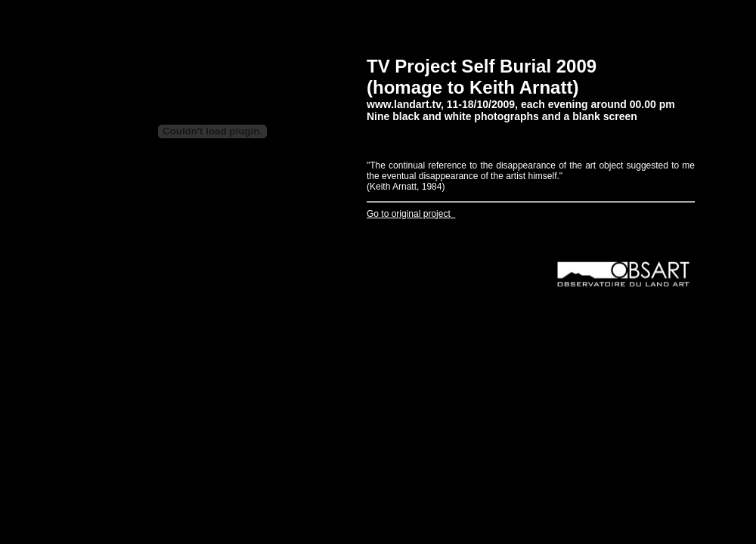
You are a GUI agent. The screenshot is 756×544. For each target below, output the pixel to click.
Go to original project (409, 214)
